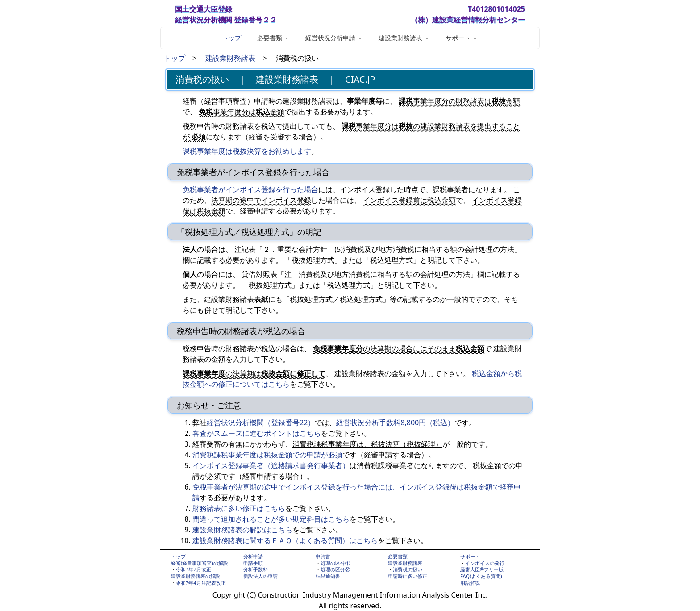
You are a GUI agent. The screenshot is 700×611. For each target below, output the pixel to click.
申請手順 (253, 563)
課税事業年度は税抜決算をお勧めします (247, 151)
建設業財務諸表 (230, 58)
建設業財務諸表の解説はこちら (242, 530)
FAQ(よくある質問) (481, 576)
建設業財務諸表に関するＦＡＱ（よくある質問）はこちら (285, 540)
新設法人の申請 (260, 576)
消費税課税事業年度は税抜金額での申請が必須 (267, 455)
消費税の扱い (408, 569)
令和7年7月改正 (194, 569)
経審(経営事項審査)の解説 (200, 563)
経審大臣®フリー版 (482, 569)
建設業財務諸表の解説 (196, 576)
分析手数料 (256, 569)
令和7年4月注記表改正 (201, 583)
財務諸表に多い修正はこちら (239, 508)
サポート (470, 556)
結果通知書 (328, 576)
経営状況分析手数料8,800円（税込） (395, 423)
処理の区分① (335, 563)
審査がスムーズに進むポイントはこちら (257, 433)
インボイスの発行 (485, 563)
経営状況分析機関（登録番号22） (261, 423)
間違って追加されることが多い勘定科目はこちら (271, 519)
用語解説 (470, 583)
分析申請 (253, 556)
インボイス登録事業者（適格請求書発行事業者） (271, 465)
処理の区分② (335, 569)
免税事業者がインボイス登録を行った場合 (250, 189)
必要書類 (398, 556)
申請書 (323, 556)
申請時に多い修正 (408, 576)
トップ (232, 38)
